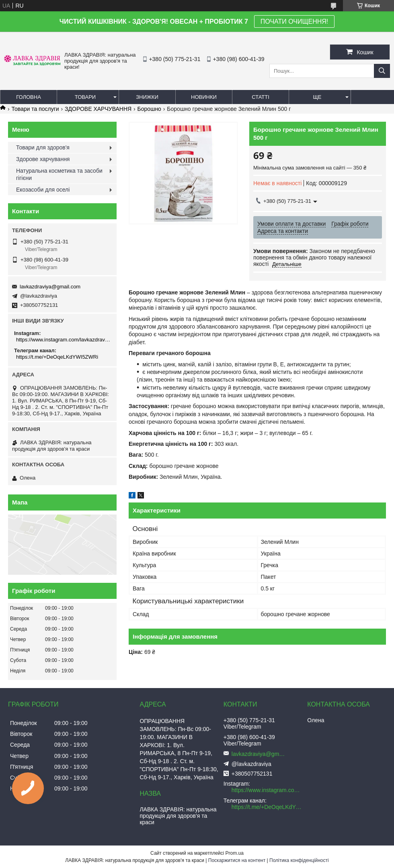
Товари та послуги (35, 109)
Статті (261, 97)
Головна (29, 97)
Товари (85, 97)
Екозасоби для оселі (43, 190)
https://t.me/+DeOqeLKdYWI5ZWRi (57, 357)
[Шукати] (382, 71)
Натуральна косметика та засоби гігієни (59, 174)
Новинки (204, 97)
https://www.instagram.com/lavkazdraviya (63, 340)
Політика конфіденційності (299, 860)
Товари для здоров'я (43, 147)
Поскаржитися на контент (237, 860)
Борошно (149, 109)
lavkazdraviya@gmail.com (50, 287)
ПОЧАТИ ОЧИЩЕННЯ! (294, 21)
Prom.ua (235, 853)
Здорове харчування (43, 159)
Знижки (147, 97)
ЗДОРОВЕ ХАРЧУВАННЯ (98, 109)
